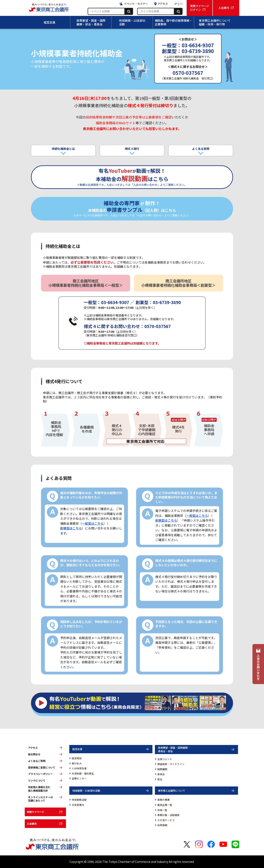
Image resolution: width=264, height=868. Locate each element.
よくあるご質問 (37, 761)
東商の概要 (164, 800)
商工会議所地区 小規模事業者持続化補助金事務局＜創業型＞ (178, 283)
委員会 (161, 774)
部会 (160, 779)
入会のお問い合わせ (258, 667)
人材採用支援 (79, 768)
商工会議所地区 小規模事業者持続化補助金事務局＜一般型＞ (86, 283)
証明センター (79, 778)
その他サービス (166, 820)
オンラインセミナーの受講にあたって (40, 799)
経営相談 (77, 758)
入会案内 (32, 824)
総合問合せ (34, 754)
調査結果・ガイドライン (171, 764)
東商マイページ (35, 812)
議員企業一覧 (165, 805)
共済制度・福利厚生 (83, 773)
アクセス (33, 748)
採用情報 (162, 825)
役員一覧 (162, 810)
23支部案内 (78, 805)
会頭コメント (165, 759)
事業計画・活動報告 (169, 815)
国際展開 (162, 769)
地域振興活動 (79, 800)
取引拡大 (77, 763)
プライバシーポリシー (40, 774)
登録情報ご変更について (42, 767)
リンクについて (37, 780)
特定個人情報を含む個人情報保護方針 (39, 789)
